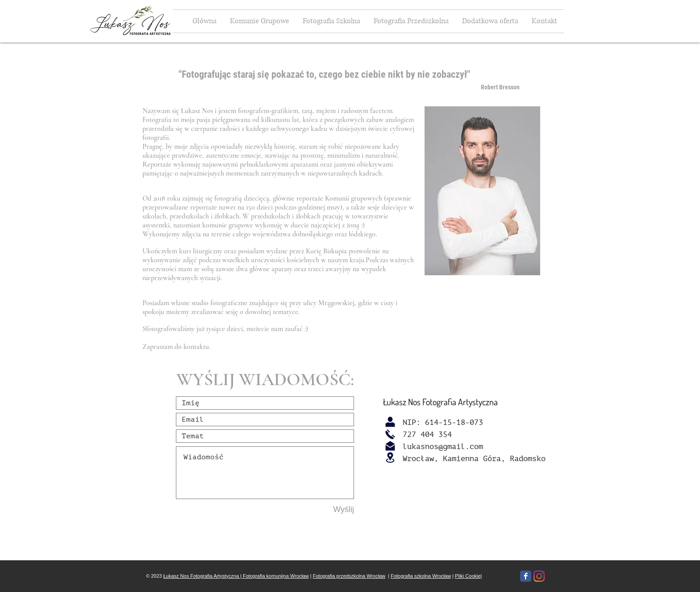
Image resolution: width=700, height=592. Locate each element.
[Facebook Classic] (526, 576)
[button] (490, 21)
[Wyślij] (322, 510)
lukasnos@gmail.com (443, 447)
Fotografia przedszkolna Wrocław (349, 576)
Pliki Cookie (468, 576)
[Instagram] (539, 576)
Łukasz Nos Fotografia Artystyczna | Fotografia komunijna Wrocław (236, 576)
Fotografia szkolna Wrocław (421, 576)
